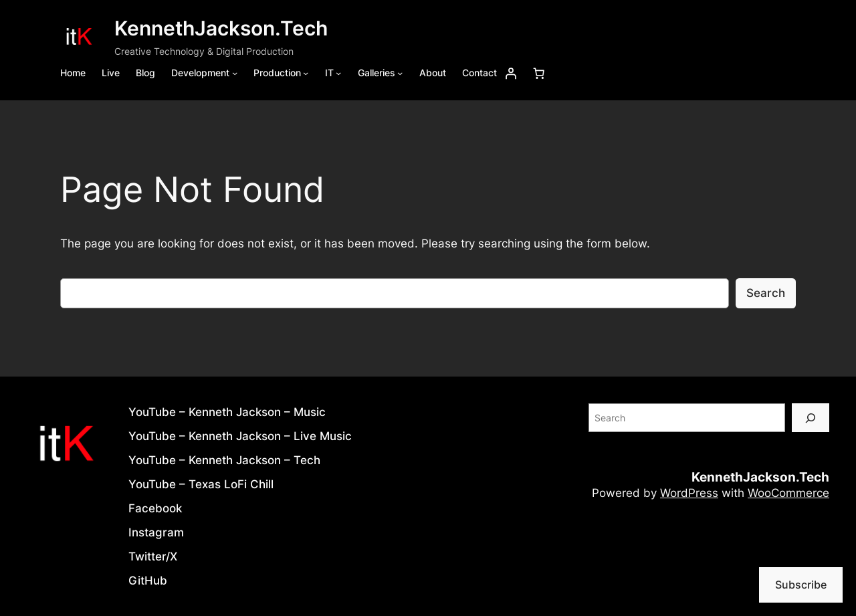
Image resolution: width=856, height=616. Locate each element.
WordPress (689, 493)
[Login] (511, 73)
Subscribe (801, 585)
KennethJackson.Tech (221, 28)
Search (766, 293)
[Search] (811, 418)
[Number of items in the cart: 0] (539, 73)
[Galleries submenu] (400, 73)
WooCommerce (788, 493)
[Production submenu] (306, 73)
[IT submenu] (338, 73)
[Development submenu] (235, 73)
